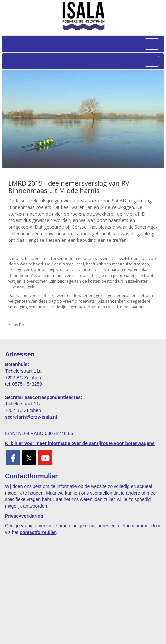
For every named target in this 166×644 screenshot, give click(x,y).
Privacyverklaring (24, 516)
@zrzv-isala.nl (31, 417)
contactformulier (38, 532)
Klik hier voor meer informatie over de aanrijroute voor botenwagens (80, 443)
